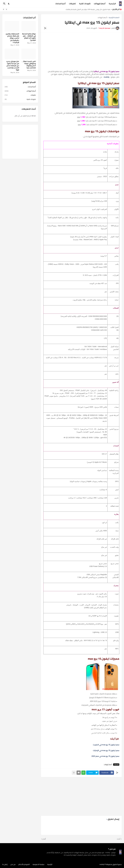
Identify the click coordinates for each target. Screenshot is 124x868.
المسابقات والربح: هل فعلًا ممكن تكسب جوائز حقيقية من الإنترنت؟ (12, 38)
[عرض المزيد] (74, 773)
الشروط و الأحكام (24, 864)
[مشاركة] (45, 28)
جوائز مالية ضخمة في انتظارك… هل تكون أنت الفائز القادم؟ (29, 37)
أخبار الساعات (60, 4)
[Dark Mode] (9, 4)
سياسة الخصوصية (38, 864)
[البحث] (4, 4)
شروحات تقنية (85, 4)
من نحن (13, 864)
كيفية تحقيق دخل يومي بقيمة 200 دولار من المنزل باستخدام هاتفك (87, 9)
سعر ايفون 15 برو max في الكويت (106, 745)
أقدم (44, 839)
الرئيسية (112, 4)
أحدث (119, 839)
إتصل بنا (5, 864)
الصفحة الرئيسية (114, 18)
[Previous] (6, 9)
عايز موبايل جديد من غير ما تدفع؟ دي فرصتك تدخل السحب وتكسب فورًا (13, 66)
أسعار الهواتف (100, 4)
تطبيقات (72, 4)
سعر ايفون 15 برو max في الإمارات (106, 750)
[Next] (4, 9)
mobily (102, 864)
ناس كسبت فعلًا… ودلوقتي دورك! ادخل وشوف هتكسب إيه (29, 65)
